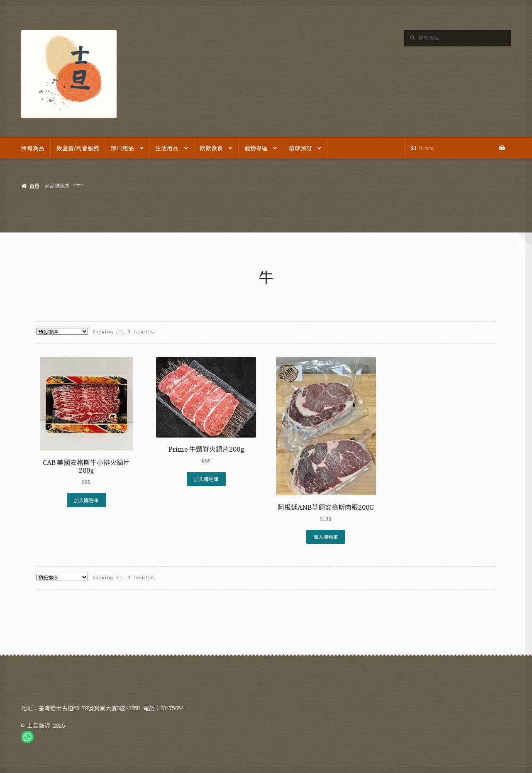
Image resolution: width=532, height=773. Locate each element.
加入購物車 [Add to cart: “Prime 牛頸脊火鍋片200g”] (206, 479)
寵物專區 (256, 148)
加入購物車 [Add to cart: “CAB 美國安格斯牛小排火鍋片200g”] (86, 500)
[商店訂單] (62, 331)
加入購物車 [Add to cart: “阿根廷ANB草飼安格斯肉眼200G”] (326, 537)
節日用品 (122, 148)
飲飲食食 (211, 148)
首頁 (34, 186)
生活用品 (167, 148)
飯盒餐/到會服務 (78, 148)
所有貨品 (33, 148)
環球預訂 (300, 148)
